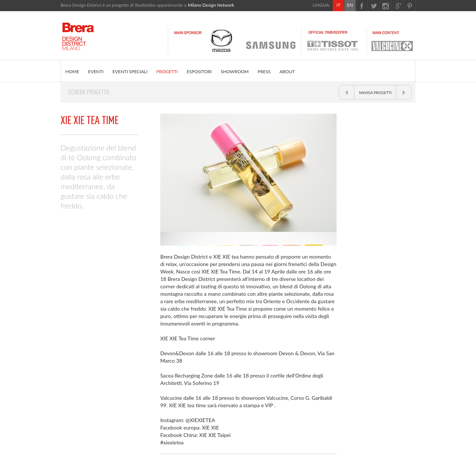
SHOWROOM (234, 72)
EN (350, 5)
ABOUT (287, 72)
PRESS (264, 72)
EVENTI (96, 72)
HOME (72, 72)
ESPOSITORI (199, 72)
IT (338, 5)
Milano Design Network (211, 5)
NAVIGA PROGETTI (375, 93)
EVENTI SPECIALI (130, 72)
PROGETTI (167, 72)
